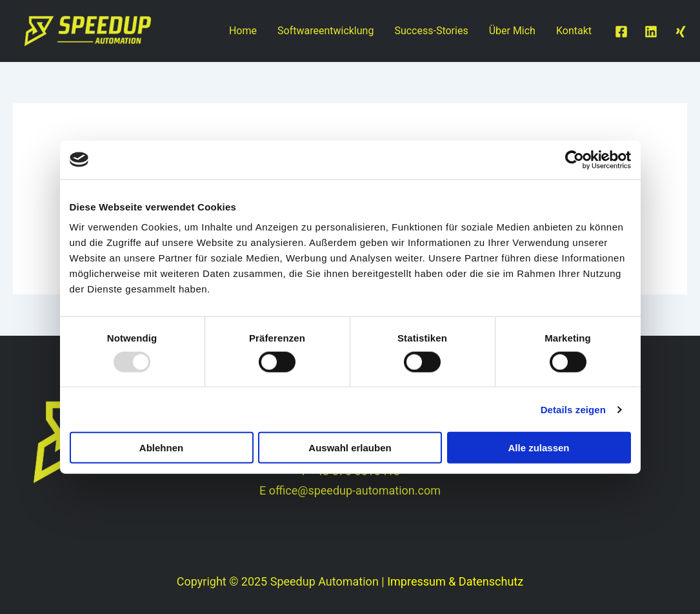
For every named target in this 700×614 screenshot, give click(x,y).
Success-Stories (431, 31)
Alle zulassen (538, 448)
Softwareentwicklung (325, 31)
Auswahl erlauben (350, 448)
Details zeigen (573, 409)
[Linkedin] (651, 32)
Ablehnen (161, 448)
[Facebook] (621, 32)
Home (243, 31)
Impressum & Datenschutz (455, 581)
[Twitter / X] (681, 32)
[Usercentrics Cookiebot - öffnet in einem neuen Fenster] (575, 159)
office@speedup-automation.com (355, 490)
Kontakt (574, 31)
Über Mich (512, 31)
